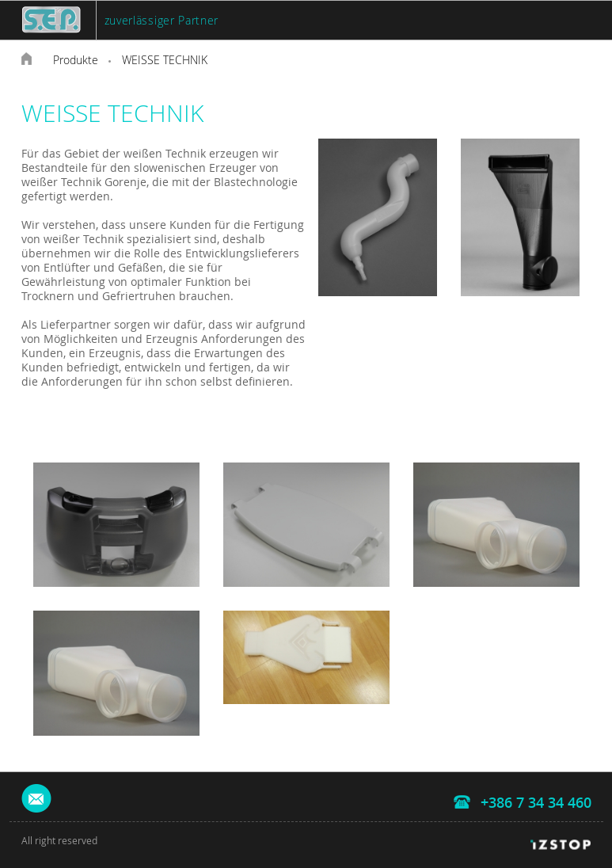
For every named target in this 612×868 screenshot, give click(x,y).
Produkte (76, 60)
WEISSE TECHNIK (165, 60)
